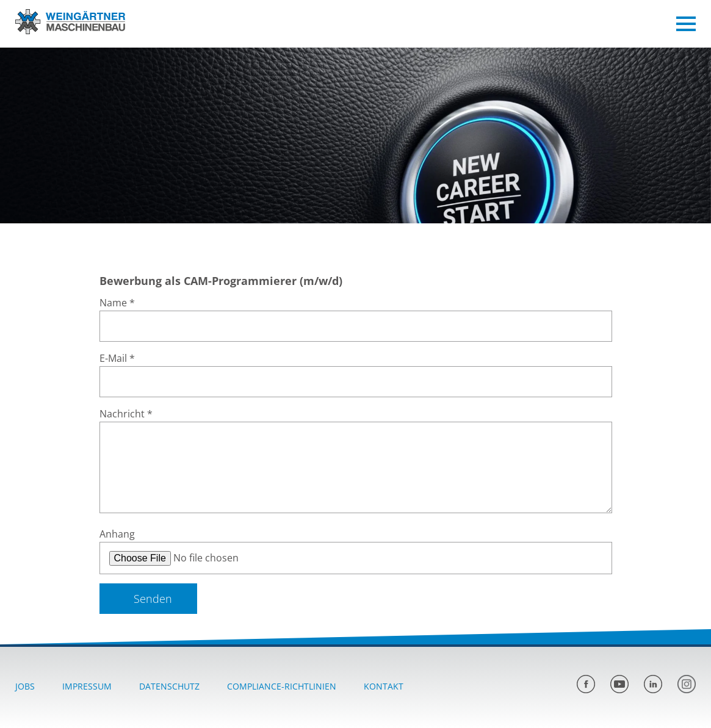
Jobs (25, 686)
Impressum (87, 686)
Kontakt (384, 686)
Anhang (117, 534)
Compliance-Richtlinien (282, 686)
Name (117, 303)
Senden (153, 599)
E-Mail (117, 358)
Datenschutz (169, 686)
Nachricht (126, 414)
